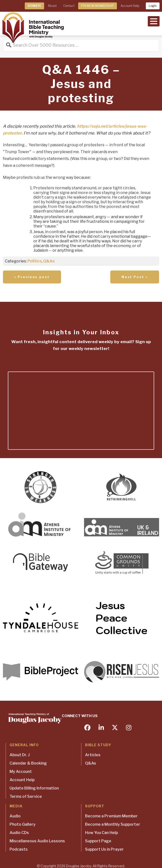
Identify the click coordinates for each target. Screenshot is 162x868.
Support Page (98, 841)
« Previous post (32, 277)
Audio (15, 816)
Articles (93, 755)
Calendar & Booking (28, 763)
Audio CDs (19, 833)
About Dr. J (20, 755)
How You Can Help (101, 833)
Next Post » (135, 277)
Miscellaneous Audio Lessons (37, 841)
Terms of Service (26, 796)
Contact (69, 6)
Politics (35, 261)
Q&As (49, 261)
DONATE (34, 6)
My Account (21, 772)
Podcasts (19, 849)
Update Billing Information (34, 788)
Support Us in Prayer (104, 849)
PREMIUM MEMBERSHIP (98, 6)
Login (153, 6)
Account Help (130, 6)
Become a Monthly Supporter (113, 824)
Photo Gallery (23, 824)
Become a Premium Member (111, 816)
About (52, 6)
